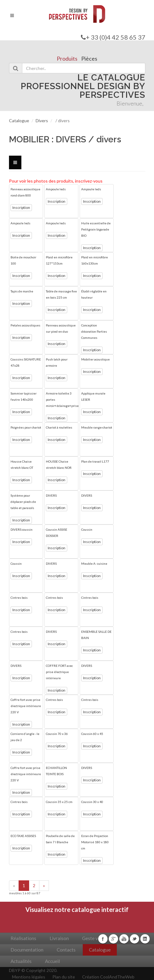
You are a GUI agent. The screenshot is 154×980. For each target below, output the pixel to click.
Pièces (89, 58)
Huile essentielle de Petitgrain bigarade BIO (96, 229)
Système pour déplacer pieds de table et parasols (23, 502)
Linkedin (145, 939)
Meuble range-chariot (97, 427)
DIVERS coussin (22, 529)
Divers (42, 121)
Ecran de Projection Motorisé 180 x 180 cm (95, 842)
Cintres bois (19, 598)
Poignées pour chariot (26, 427)
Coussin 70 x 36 (57, 734)
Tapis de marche (22, 291)
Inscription (21, 207)
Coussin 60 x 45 (92, 734)
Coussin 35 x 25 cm (59, 802)
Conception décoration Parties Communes (94, 331)
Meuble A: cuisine (94, 563)
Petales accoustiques (25, 325)
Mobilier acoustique (95, 359)
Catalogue (19, 121)
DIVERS (51, 495)
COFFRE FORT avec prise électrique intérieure (59, 672)
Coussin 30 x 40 (92, 802)
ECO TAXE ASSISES (23, 836)
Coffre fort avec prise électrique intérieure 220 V (26, 706)
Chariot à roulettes (59, 427)
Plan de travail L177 (95, 461)
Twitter (134, 939)
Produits (67, 58)
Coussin (87, 529)
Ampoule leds (56, 189)
